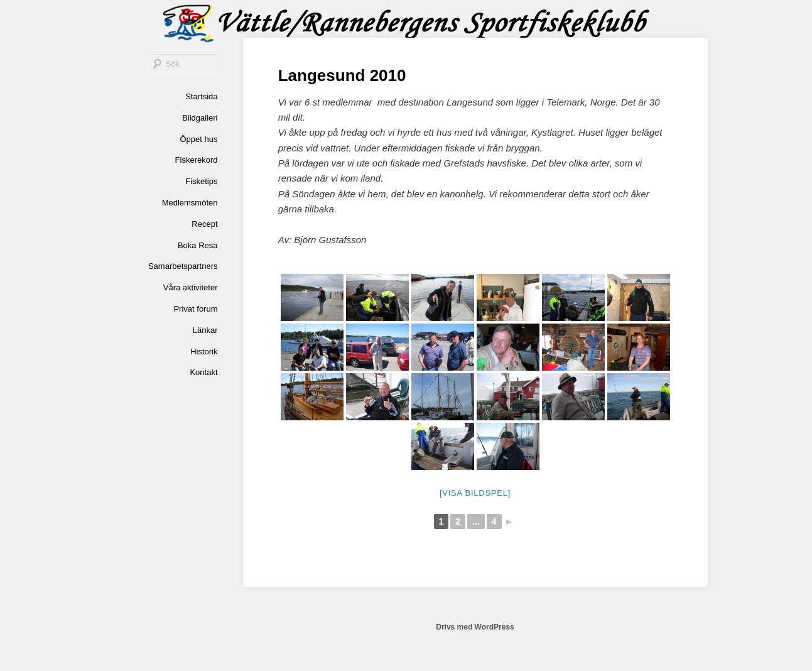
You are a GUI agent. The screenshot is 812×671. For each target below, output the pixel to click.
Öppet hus (199, 139)
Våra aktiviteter (191, 287)
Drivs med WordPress (475, 627)
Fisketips (201, 181)
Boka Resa (198, 245)
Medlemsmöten (190, 203)
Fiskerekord (197, 160)
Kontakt (203, 372)
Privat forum (195, 309)
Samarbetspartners (183, 266)
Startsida (201, 96)
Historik (204, 352)
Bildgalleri (200, 118)
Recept (204, 224)
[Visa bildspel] (475, 493)
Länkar (205, 330)
